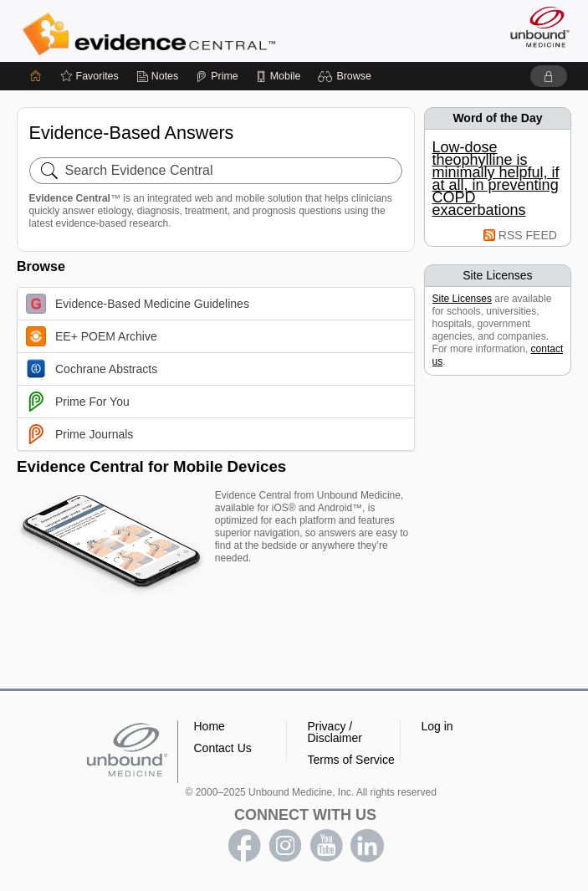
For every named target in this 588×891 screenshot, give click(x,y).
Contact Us (223, 748)
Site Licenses (462, 299)
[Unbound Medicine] (534, 27)
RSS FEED (528, 235)
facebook (244, 846)
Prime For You (78, 402)
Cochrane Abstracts (92, 369)
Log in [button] (437, 726)
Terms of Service (351, 760)
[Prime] (217, 76)
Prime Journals (79, 434)
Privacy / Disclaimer (335, 732)
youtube (326, 846)
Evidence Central (153, 34)
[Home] (36, 76)
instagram (285, 846)
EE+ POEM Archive (92, 336)
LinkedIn (367, 846)
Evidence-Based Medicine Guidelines (138, 304)
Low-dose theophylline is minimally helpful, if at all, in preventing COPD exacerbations (496, 179)
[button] (347, 76)
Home (210, 726)
